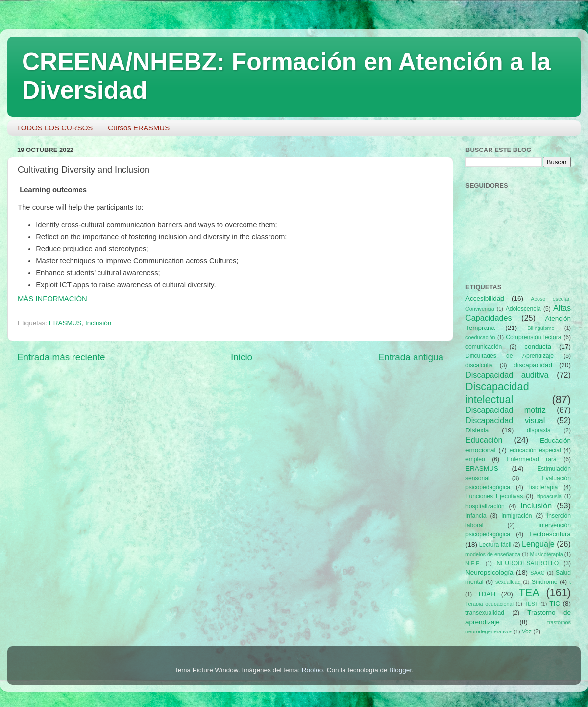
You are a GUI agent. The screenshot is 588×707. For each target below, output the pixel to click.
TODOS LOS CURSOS (55, 128)
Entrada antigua (411, 357)
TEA (529, 593)
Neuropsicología (490, 572)
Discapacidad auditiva (507, 375)
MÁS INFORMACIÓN (52, 299)
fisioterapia (544, 487)
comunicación (484, 347)
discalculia (479, 365)
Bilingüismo (541, 328)
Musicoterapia (546, 554)
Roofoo (313, 670)
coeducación (480, 337)
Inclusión (98, 323)
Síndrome (545, 582)
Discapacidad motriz (506, 410)
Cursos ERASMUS (139, 128)
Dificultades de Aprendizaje (510, 356)
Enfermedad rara (532, 459)
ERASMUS (65, 323)
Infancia (476, 516)
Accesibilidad (485, 298)
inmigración (516, 516)
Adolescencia (523, 309)
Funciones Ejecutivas (494, 496)
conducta (538, 346)
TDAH (486, 594)
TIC (555, 603)
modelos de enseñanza (493, 554)
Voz (527, 631)
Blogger (400, 670)
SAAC (537, 573)
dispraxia (539, 430)
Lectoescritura (550, 534)
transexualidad (485, 613)
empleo (475, 459)
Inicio (242, 357)
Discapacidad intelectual (497, 393)
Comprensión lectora (533, 337)
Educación (484, 440)
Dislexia (477, 430)
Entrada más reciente (61, 357)
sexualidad (508, 582)
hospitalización (485, 506)
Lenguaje (538, 544)
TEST (532, 604)
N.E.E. (473, 563)
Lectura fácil (495, 545)
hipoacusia (549, 496)
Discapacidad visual (505, 420)
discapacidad (533, 365)
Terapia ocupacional (490, 604)
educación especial (535, 450)
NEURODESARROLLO (527, 563)
